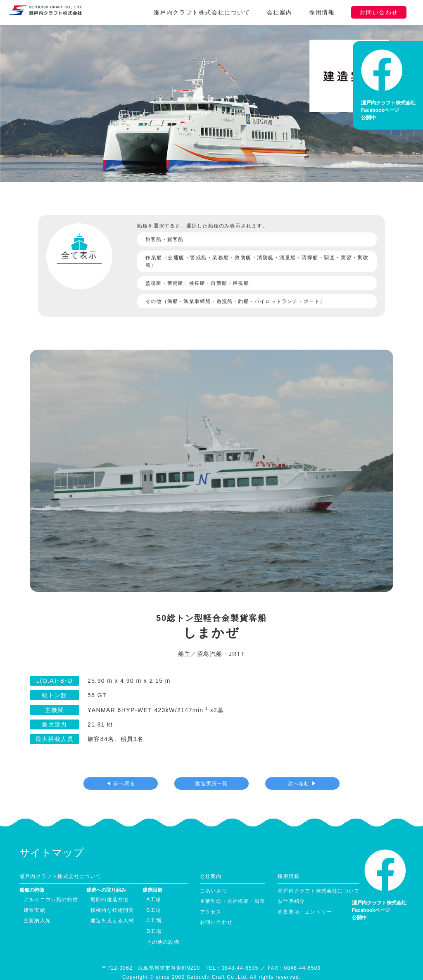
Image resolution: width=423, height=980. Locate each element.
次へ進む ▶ (303, 769)
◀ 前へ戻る (121, 769)
